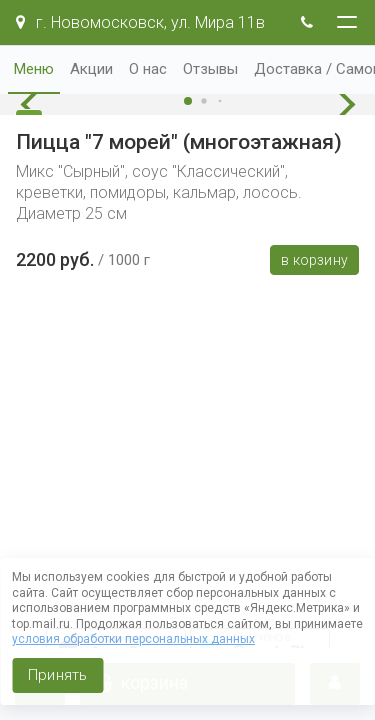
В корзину (314, 260)
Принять (57, 675)
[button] (35, 105)
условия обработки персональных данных (133, 639)
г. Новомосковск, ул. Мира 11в (140, 22)
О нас (148, 69)
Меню (34, 69)
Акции (91, 69)
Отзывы (210, 69)
